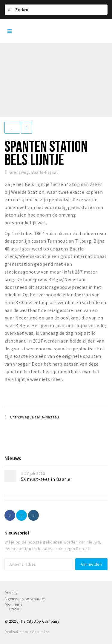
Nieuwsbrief (17, 533)
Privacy (11, 593)
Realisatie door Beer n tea (27, 632)
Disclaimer (14, 605)
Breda (15, 609)
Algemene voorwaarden (25, 599)
